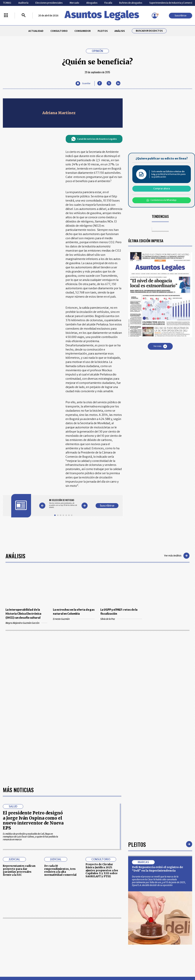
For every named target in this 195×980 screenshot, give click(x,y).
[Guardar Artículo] (83, 83)
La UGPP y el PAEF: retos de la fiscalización (119, 612)
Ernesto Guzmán (74, 619)
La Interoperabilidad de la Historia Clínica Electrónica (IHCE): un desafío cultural (23, 614)
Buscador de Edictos (149, 31)
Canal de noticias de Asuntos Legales (94, 139)
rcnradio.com (177, 964)
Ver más (160, 346)
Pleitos (137, 734)
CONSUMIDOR (83, 31)
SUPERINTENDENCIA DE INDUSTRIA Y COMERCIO (112, 943)
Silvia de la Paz (121, 619)
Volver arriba (176, 875)
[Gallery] (63, 504)
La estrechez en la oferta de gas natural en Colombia (74, 612)
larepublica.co (18, 964)
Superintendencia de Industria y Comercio (171, 3)
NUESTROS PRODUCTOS (75, 927)
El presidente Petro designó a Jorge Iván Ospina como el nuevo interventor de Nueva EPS (33, 711)
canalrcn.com (152, 964)
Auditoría (23, 3)
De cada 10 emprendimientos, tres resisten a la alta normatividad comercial (60, 761)
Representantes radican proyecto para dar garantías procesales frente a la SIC (19, 761)
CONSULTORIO (59, 31)
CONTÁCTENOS (70, 920)
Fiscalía (108, 3)
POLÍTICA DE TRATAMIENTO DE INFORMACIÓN (114, 934)
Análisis (15, 556)
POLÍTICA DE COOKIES (73, 942)
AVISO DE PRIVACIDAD (110, 927)
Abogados (92, 3)
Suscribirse (181, 16)
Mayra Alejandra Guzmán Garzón (26, 623)
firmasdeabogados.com (120, 964)
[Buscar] (24, 16)
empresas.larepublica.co (81, 964)
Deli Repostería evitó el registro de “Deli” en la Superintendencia (157, 759)
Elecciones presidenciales (49, 3)
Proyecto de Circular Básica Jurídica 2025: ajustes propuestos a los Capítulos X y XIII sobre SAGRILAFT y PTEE (102, 761)
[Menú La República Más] (6, 16)
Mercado (74, 3)
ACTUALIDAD (36, 31)
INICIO (6, 919)
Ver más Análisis (177, 556)
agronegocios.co (46, 964)
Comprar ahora (162, 188)
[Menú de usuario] (155, 16)
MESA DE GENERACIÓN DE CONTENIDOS (111, 920)
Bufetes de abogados (131, 3)
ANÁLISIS (120, 31)
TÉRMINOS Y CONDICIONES (76, 934)
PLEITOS (103, 31)
